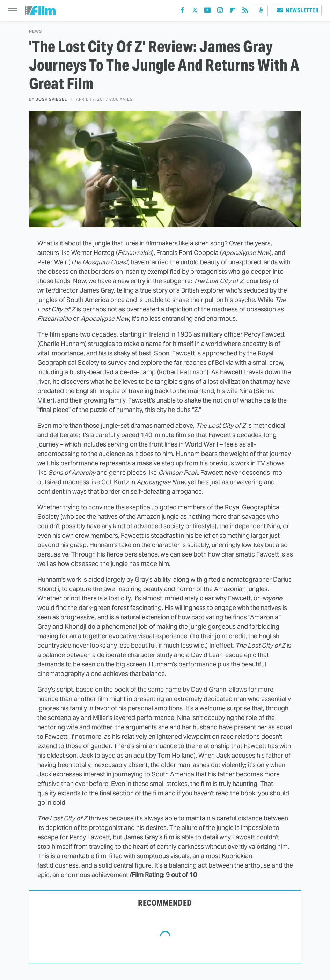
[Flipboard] (233, 12)
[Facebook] (182, 12)
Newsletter (297, 10)
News (35, 32)
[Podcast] (261, 10)
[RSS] (245, 12)
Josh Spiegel (51, 99)
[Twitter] (195, 12)
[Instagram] (220, 12)
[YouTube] (207, 12)
